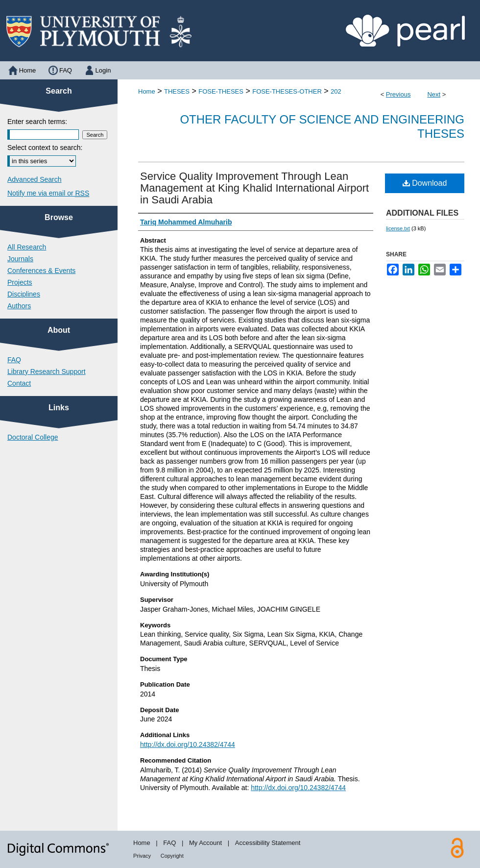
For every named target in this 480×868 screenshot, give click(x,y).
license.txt (398, 228)
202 (336, 91)
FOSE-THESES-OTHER (287, 91)
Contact (19, 383)
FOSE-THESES (221, 91)
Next (434, 94)
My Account (205, 843)
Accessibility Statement (268, 843)
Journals (20, 259)
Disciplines (24, 294)
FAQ (14, 360)
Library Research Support (47, 372)
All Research (27, 247)
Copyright (172, 856)
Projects (20, 282)
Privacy (142, 856)
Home (147, 91)
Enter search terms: (37, 122)
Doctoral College (33, 437)
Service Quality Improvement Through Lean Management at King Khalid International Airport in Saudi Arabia (254, 188)
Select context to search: (45, 148)
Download (425, 183)
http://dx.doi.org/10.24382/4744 (188, 744)
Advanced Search (35, 179)
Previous (398, 94)
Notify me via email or (48, 193)
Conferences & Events (41, 271)
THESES (177, 91)
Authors (19, 306)
